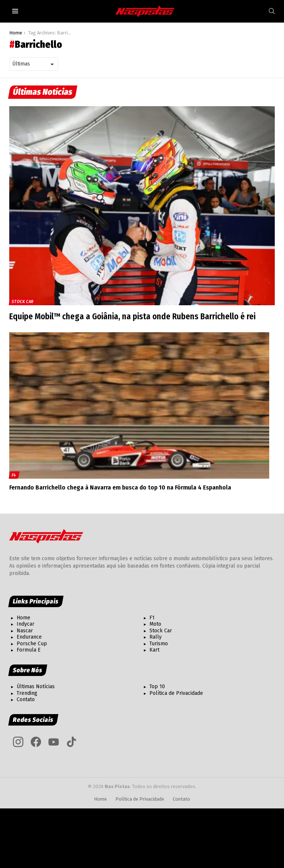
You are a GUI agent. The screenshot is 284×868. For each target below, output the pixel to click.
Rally (155, 637)
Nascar (25, 631)
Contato (26, 699)
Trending (27, 693)
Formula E (29, 650)
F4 (14, 475)
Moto (155, 624)
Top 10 (157, 687)
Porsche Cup (32, 644)
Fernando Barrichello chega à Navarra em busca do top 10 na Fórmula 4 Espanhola (120, 487)
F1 (152, 618)
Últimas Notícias (36, 687)
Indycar (26, 624)
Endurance (29, 637)
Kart (154, 650)
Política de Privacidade (176, 693)
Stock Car (23, 302)
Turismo (159, 644)
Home (23, 618)
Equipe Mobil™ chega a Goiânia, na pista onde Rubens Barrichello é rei (134, 316)
